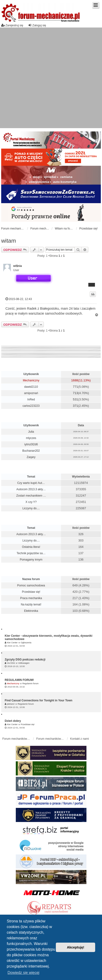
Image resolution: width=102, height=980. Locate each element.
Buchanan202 (31, 451)
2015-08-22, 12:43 (19, 299)
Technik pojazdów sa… (31, 553)
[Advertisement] (48, 78)
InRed (31, 399)
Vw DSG (11, 663)
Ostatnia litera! (31, 547)
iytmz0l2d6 (31, 444)
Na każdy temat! (31, 605)
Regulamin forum (31, 684)
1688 (75, 380)
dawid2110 (31, 387)
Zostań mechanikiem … (31, 496)
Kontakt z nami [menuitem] (80, 739)
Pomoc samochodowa (31, 585)
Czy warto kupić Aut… (31, 483)
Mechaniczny (31, 380)
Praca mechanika (31, 598)
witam (9, 241)
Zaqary (31, 457)
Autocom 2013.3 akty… (31, 489)
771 (75, 387)
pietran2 (11, 704)
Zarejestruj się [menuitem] (12, 25)
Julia (31, 432)
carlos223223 (31, 406)
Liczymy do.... (31, 508)
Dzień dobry (13, 721)
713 (75, 393)
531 (75, 399)
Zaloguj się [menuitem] (37, 25)
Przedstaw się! (31, 592)
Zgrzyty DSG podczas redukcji (25, 660)
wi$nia (18, 266)
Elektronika (31, 611)
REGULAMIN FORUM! (19, 680)
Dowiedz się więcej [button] (23, 973)
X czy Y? (31, 502)
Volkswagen (24, 663)
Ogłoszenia (26, 643)
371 (75, 406)
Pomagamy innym (31, 560)
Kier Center (12, 643)
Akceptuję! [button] (76, 947)
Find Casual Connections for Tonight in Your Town (39, 700)
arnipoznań (31, 393)
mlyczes (31, 438)
